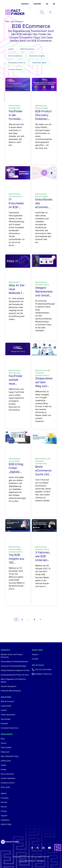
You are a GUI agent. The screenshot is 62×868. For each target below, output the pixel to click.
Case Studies (6, 747)
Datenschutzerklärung (27, 861)
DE (47, 4)
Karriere (4, 802)
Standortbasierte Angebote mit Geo (15, 670)
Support (37, 4)
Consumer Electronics (10, 728)
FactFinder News (39, 63)
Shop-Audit (5, 787)
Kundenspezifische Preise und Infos (15, 675)
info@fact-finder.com (42, 674)
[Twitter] (39, 848)
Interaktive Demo (8, 783)
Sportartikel (6, 719)
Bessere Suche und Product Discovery (12, 656)
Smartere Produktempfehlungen (14, 666)
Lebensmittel (6, 706)
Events (4, 769)
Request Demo (10, 842)
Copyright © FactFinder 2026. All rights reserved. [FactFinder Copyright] (31, 857)
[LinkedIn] (45, 848)
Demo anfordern (7, 774)
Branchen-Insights (37, 56)
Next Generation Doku (10, 756)
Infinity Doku (6, 761)
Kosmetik (4, 723)
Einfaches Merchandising (11, 691)
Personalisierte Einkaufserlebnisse (14, 661)
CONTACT (25, 4)
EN (54, 4)
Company (5, 798)
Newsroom (5, 752)
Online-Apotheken (8, 715)
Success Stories (15, 69)
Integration (5, 820)
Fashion (4, 710)
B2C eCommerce (15, 56)
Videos (4, 765)
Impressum (41, 861)
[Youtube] (51, 848)
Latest (11, 49)
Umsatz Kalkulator (8, 778)
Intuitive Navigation (9, 686)
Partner (4, 807)
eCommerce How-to (17, 63)
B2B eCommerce (17, 21)
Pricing (4, 811)
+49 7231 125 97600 (42, 670)
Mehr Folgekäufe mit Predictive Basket (13, 680)
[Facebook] (34, 848)
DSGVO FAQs (6, 824)
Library (4, 743)
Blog (7, 21)
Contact (35, 659)
